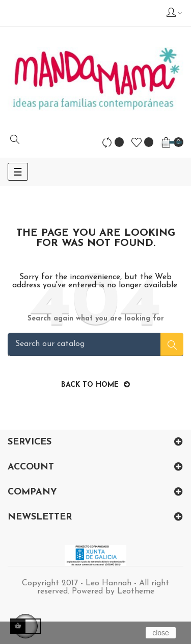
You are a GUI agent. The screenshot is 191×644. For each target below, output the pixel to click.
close (161, 633)
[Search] (95, 344)
